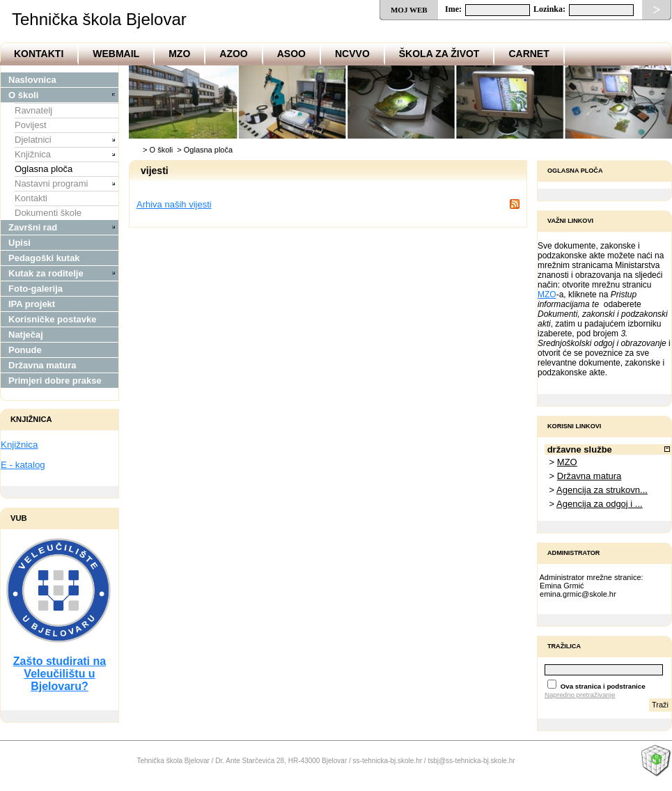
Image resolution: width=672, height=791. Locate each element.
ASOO (291, 54)
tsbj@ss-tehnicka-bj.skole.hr (471, 761)
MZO (179, 54)
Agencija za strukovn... (602, 490)
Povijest (31, 125)
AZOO (233, 54)
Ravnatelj (33, 110)
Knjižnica (33, 154)
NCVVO (352, 54)
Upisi (19, 243)
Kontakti (39, 54)
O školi (23, 95)
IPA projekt (32, 304)
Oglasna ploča (44, 169)
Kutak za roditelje (46, 273)
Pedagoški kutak (44, 258)
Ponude (25, 350)
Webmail (116, 54)
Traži (660, 705)
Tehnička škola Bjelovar (99, 19)
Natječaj (26, 335)
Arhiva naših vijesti (174, 204)
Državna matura (42, 365)
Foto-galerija (36, 289)
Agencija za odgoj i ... (600, 504)
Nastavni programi (52, 183)
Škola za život (439, 54)
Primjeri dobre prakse (55, 381)
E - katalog (23, 465)
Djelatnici (33, 140)
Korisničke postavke (52, 319)
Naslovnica (32, 80)
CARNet (529, 54)
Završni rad (33, 227)
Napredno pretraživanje (580, 695)
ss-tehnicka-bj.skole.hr (388, 761)
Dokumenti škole (48, 213)
